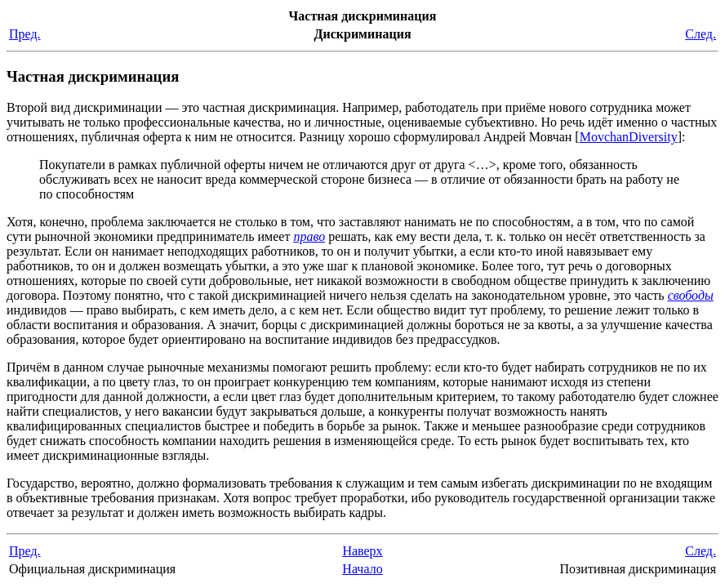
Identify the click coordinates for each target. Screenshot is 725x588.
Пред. (25, 34)
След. (701, 34)
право (309, 236)
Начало (362, 569)
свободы (691, 295)
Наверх (362, 551)
